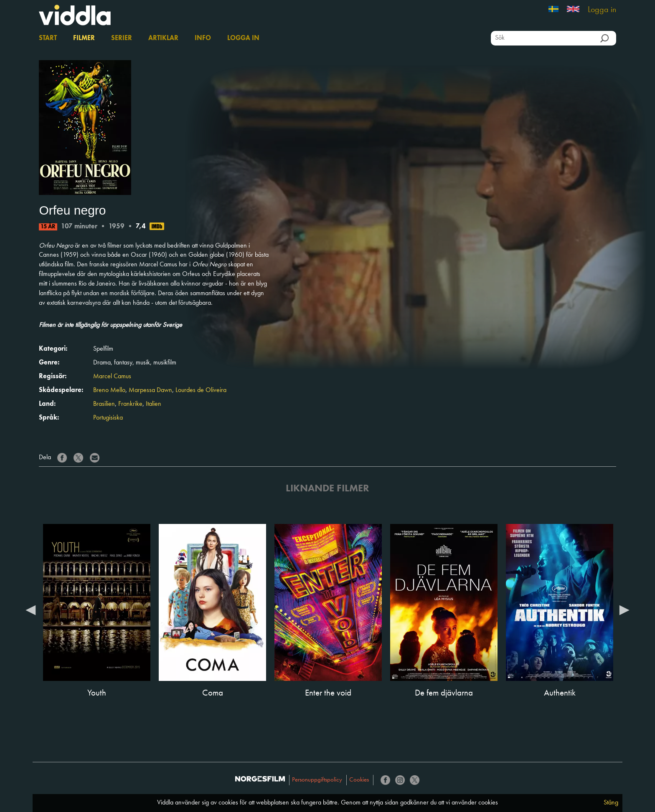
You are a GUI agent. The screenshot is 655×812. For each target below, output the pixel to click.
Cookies (359, 780)
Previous (30, 610)
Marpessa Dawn (150, 390)
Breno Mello (109, 390)
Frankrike (130, 404)
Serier (122, 38)
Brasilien (104, 404)
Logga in (602, 10)
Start (48, 38)
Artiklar (163, 38)
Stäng (611, 803)
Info (203, 38)
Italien (154, 404)
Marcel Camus (112, 377)
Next (625, 610)
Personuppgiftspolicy (317, 780)
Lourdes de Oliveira (201, 390)
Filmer (84, 38)
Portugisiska (108, 418)
